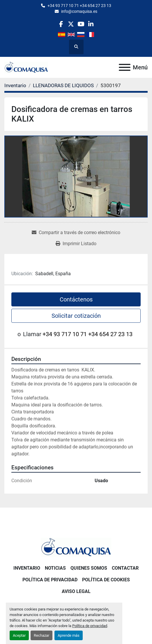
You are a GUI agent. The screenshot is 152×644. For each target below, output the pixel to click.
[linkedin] (91, 24)
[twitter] (71, 24)
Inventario (27, 568)
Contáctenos (76, 299)
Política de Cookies (106, 580)
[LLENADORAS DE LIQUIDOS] (63, 85)
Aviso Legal (76, 591)
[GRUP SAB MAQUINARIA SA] (76, 547)
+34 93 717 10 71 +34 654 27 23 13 (79, 6)
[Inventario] (15, 85)
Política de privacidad (90, 626)
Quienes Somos (89, 568)
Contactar (125, 568)
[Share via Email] (76, 233)
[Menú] (125, 67)
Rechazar (41, 635)
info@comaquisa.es (79, 11)
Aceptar (19, 635)
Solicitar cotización (76, 316)
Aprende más (69, 635)
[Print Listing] (76, 244)
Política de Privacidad (50, 580)
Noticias (55, 568)
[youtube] (81, 24)
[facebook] (61, 24)
